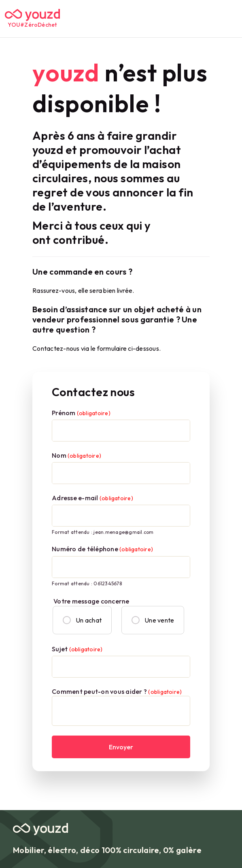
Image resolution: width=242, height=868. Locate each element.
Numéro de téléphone (102, 549)
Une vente (153, 620)
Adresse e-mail (92, 498)
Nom (76, 455)
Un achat (82, 620)
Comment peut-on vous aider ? (117, 691)
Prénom (81, 413)
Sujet (77, 649)
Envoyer (121, 747)
